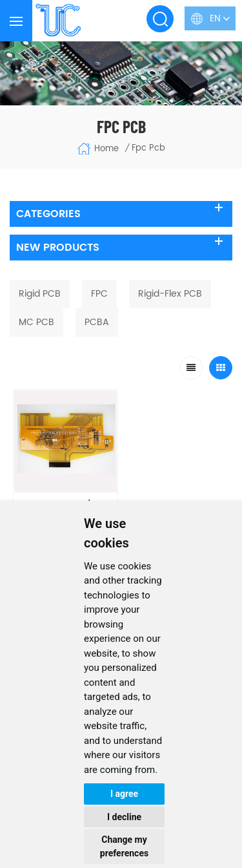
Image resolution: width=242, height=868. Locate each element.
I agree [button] (124, 794)
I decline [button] (124, 817)
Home (98, 149)
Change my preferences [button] (124, 846)
